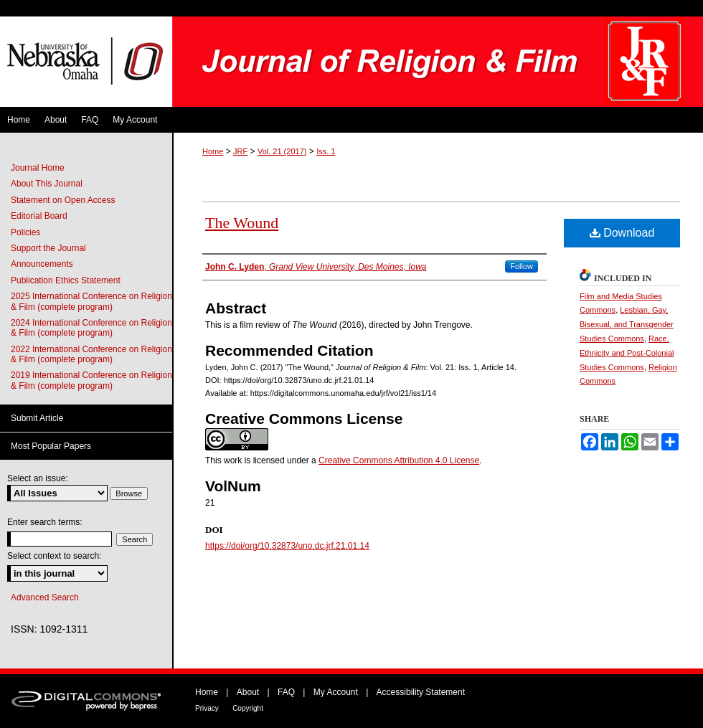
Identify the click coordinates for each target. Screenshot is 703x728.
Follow (522, 266)
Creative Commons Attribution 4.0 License (399, 460)
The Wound (242, 223)
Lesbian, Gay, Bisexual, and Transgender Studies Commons (627, 324)
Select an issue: (38, 478)
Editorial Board (39, 216)
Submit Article (37, 418)
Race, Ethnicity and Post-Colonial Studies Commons (627, 353)
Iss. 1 (326, 151)
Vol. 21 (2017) (282, 151)
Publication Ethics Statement (66, 280)
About (248, 692)
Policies (25, 232)
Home (213, 151)
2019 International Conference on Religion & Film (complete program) (91, 380)
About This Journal (47, 184)
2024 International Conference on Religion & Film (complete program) (91, 328)
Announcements (42, 264)
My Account (336, 692)
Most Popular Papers (51, 446)
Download (622, 233)
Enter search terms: (45, 522)
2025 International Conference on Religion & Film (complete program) (91, 301)
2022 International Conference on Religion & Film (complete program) (91, 354)
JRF (240, 151)
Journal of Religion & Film (438, 62)
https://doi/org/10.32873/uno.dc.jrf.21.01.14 (287, 546)
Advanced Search (45, 597)
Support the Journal (48, 248)
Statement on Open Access (63, 200)
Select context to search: (54, 556)
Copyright (248, 708)
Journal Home (38, 168)
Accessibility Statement (421, 692)
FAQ (286, 692)
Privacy (207, 708)
